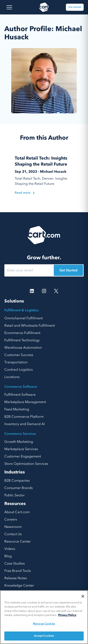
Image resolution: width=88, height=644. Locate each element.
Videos (10, 549)
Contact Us (13, 534)
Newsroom (13, 527)
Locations (12, 377)
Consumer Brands (19, 488)
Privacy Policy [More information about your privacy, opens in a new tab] (67, 615)
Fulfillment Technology (22, 340)
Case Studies (15, 563)
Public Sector (15, 495)
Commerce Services (20, 434)
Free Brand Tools (18, 571)
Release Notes (16, 578)
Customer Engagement (23, 456)
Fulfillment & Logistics (21, 310)
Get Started (68, 270)
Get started (75, 7)
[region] (44, 617)
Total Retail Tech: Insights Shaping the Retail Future (41, 161)
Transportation (16, 362)
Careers (11, 519)
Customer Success (19, 355)
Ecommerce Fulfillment (22, 333)
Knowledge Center (19, 585)
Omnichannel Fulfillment (24, 318)
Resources (15, 504)
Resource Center (18, 541)
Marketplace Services (21, 449)
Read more (25, 193)
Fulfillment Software (20, 395)
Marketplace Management (25, 402)
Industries (15, 472)
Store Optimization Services (26, 464)
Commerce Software (21, 387)
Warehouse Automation (23, 348)
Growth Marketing (19, 442)
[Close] (83, 596)
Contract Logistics (19, 370)
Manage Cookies (44, 624)
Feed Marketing (17, 409)
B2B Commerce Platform (24, 417)
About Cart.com (17, 512)
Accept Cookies (44, 636)
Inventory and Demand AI (24, 424)
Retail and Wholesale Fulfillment (30, 326)
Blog (8, 556)
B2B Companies (17, 481)
